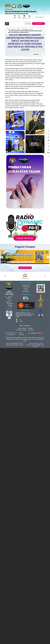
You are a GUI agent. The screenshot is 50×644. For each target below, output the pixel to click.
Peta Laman (29, 17)
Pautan (26, 288)
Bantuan (26, 290)
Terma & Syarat (33, 343)
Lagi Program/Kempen (25, 268)
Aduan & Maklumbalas (24, 17)
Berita (31, 29)
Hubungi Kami (19, 17)
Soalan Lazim (15, 17)
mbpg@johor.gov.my (36, 333)
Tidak (21, 321)
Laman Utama (11, 29)
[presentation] (5, 276)
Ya (20, 320)
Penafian (36, 347)
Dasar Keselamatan (37, 345)
